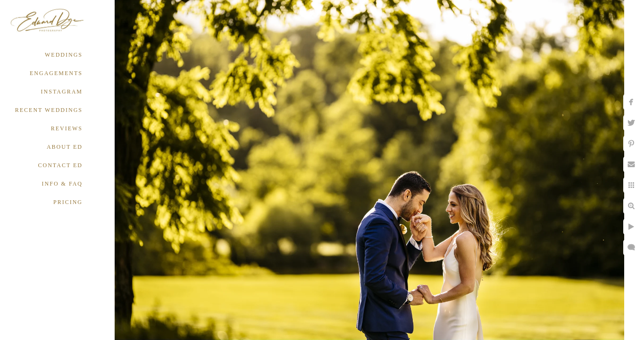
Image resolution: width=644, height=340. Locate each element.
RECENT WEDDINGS (49, 110)
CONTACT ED (60, 165)
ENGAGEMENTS (56, 73)
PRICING (68, 202)
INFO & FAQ (62, 184)
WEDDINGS (64, 55)
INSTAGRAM (62, 92)
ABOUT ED (65, 147)
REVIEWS (67, 128)
